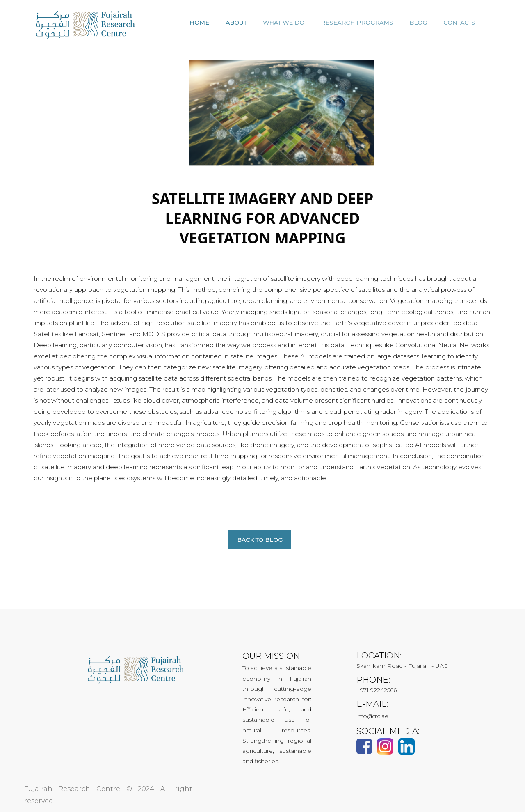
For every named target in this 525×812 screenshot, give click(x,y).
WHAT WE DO (284, 23)
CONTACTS (459, 23)
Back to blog (260, 540)
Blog (418, 23)
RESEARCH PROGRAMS (357, 23)
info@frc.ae (372, 716)
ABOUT (236, 23)
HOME (199, 23)
